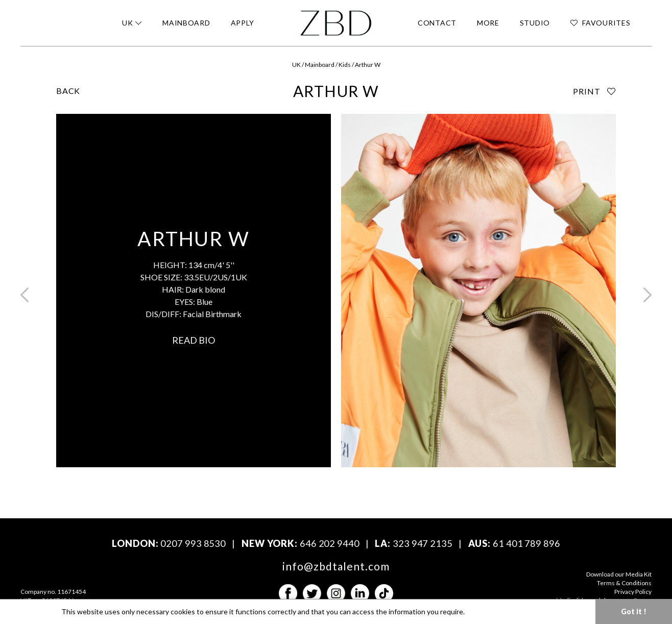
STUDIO (535, 23)
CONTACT (437, 23)
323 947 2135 (423, 543)
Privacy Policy (633, 592)
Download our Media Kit (619, 574)
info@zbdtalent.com (336, 566)
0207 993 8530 (193, 543)
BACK (68, 91)
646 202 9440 (330, 543)
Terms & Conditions (624, 583)
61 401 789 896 (526, 543)
